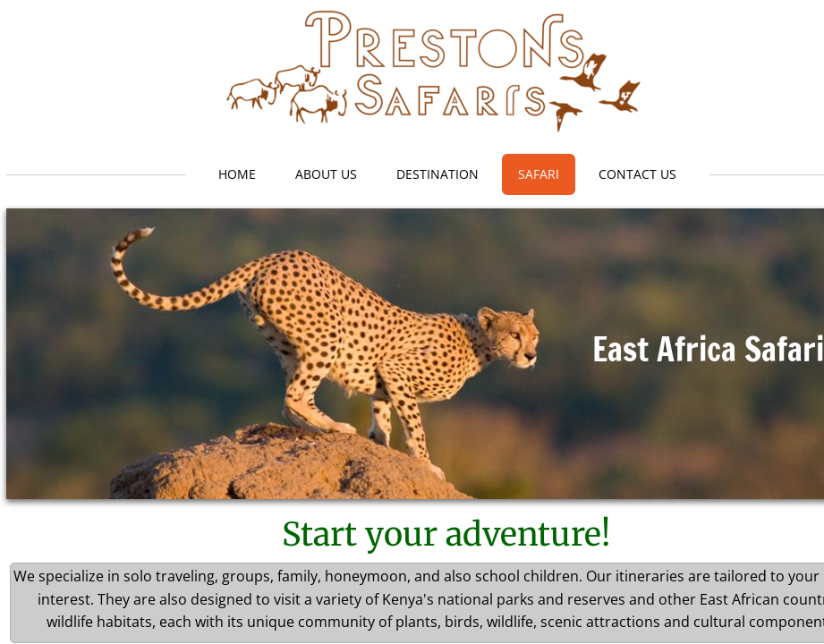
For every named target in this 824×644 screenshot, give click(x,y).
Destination (437, 174)
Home (237, 174)
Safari (539, 174)
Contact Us (637, 174)
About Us (326, 174)
